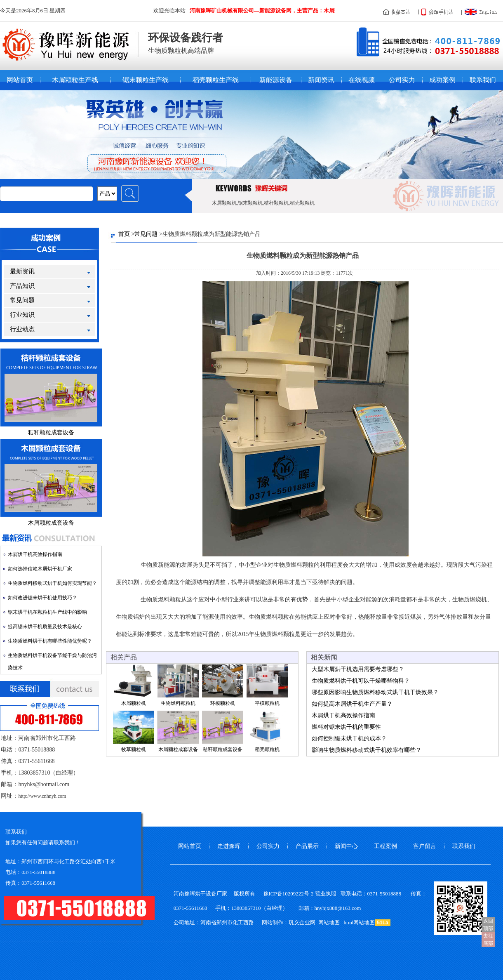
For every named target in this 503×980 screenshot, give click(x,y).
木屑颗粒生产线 (75, 80)
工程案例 (385, 846)
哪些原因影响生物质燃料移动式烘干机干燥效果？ (375, 692)
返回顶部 (488, 925)
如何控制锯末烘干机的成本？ (349, 739)
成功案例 (442, 80)
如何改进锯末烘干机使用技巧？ (42, 598)
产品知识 (22, 286)
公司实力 (402, 80)
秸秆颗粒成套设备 (51, 432)
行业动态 (22, 329)
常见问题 (22, 300)
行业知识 (22, 315)
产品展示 (307, 846)
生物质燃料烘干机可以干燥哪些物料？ (361, 681)
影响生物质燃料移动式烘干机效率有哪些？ (367, 750)
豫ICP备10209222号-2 (289, 894)
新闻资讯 (321, 80)
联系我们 (483, 80)
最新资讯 (22, 271)
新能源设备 (276, 80)
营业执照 (326, 894)
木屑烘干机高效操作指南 (35, 554)
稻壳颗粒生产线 (216, 80)
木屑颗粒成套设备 (51, 523)
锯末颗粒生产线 (146, 80)
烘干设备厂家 (211, 894)
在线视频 (362, 80)
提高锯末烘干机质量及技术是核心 (45, 627)
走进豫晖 (229, 846)
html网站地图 (360, 922)
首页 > (126, 234)
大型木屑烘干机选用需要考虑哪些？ (358, 669)
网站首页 (20, 80)
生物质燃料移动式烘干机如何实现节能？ (52, 583)
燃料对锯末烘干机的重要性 (346, 727)
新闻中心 (346, 846)
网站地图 (329, 922)
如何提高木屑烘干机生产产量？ (352, 704)
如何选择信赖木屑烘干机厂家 (40, 569)
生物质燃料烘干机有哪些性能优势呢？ (50, 641)
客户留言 (425, 846)
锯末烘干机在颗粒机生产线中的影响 (47, 612)
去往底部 (488, 940)
